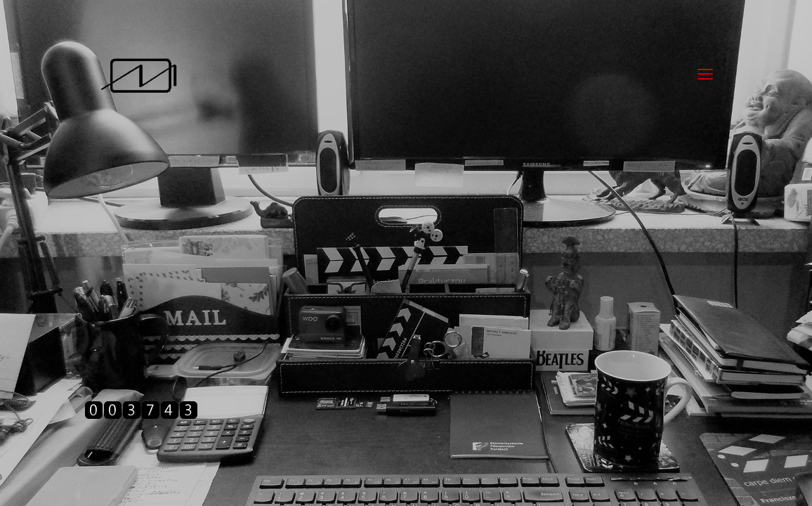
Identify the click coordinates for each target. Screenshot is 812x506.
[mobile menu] (705, 74)
